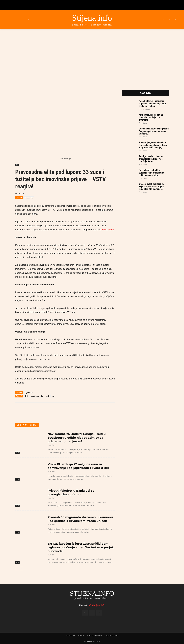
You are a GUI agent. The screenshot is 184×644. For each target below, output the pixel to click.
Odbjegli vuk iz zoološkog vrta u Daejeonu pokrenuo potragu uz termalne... (154, 131)
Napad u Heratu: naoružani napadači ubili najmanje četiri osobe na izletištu (153, 104)
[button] (28, 19)
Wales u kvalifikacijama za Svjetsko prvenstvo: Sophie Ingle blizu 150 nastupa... (152, 186)
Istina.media (108, 230)
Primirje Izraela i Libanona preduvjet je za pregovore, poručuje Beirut (151, 159)
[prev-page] (17, 569)
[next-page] (22, 569)
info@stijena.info (96, 605)
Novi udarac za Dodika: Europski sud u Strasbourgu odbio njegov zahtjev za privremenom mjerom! (77, 438)
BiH (17, 165)
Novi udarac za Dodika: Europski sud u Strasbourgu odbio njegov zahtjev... (152, 173)
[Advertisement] (92, 56)
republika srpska (37, 396)
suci (47, 396)
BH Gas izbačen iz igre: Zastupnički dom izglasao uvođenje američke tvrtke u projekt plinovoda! (81, 547)
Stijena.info (29, 198)
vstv (53, 396)
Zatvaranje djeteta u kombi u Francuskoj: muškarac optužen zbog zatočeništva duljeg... (153, 145)
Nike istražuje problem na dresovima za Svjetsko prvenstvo (151, 117)
